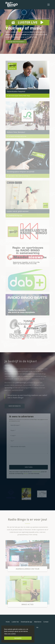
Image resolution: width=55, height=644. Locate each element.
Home (8, 622)
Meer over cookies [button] (10, 634)
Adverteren (38, 622)
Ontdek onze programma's (16, 42)
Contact (46, 622)
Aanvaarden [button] (18, 638)
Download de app (26, 622)
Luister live (15, 622)
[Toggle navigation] (49, 5)
